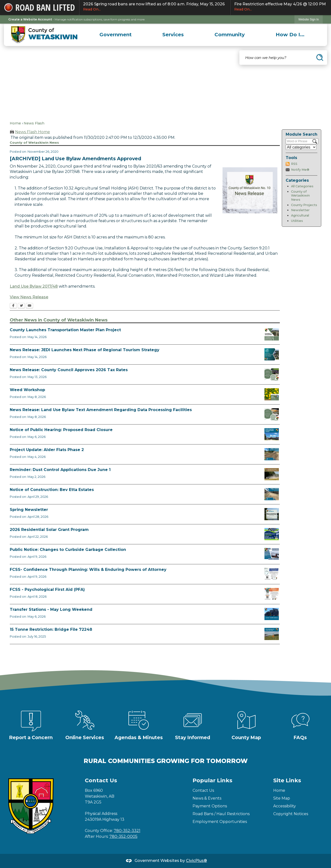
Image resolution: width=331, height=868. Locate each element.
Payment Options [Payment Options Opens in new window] (210, 806)
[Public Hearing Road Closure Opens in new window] (272, 434)
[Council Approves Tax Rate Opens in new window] (272, 374)
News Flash (34, 123)
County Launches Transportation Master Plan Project (65, 330)
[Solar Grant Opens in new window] (272, 534)
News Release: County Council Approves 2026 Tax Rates (69, 370)
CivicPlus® (196, 861)
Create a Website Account (30, 19)
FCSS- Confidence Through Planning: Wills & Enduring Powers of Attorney (88, 570)
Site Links (287, 780)
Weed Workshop (27, 390)
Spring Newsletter (29, 510)
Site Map (282, 798)
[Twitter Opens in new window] (21, 306)
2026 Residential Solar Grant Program (49, 530)
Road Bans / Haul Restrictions (221, 814)
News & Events (207, 798)
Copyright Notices (291, 814)
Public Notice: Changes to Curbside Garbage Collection (68, 550)
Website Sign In (309, 19)
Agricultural (300, 215)
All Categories (302, 186)
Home (15, 123)
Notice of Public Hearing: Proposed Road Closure (61, 430)
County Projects (304, 205)
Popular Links (212, 780)
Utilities (297, 221)
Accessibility (285, 806)
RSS (294, 164)
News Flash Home (33, 132)
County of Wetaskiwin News (300, 196)
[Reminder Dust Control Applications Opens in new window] (272, 474)
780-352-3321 (127, 831)
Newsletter (300, 210)
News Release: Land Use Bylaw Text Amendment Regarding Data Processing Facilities (101, 410)
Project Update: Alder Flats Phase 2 (47, 450)
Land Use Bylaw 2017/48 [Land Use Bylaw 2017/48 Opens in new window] (34, 286)
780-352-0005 (123, 836)
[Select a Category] (301, 147)
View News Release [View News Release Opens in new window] (29, 297)
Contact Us (203, 790)
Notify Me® (300, 170)
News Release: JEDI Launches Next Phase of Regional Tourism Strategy (85, 350)
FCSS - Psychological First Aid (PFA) (47, 590)
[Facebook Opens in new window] (13, 306)
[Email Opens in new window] (29, 306)
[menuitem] (115, 35)
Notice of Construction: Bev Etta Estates (52, 490)
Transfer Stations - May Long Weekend (51, 609)
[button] (320, 57)
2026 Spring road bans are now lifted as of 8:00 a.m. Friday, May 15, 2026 (155, 7)
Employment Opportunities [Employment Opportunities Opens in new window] (220, 822)
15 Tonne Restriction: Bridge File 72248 (51, 629)
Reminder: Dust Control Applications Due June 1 (60, 470)
